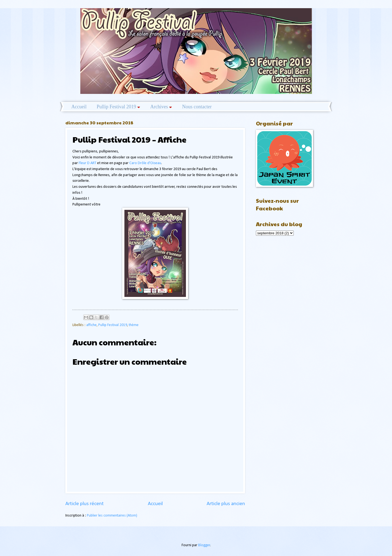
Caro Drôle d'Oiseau (145, 163)
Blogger (204, 545)
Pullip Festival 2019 (118, 107)
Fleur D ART (88, 163)
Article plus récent (85, 504)
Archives (161, 107)
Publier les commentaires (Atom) (112, 516)
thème (134, 325)
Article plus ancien (226, 504)
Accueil (79, 107)
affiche (91, 325)
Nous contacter (197, 107)
